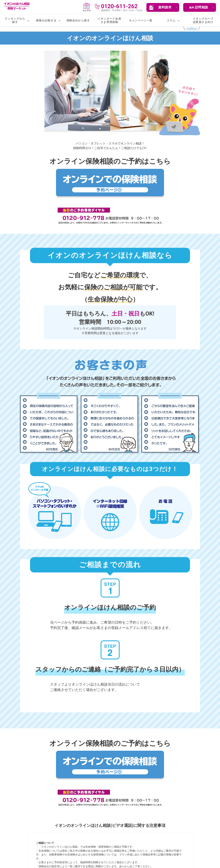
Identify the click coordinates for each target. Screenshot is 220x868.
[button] (163, 7)
